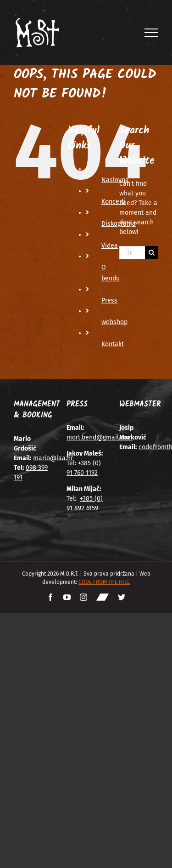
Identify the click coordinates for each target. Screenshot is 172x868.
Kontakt (113, 344)
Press (109, 300)
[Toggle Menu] (152, 33)
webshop (114, 322)
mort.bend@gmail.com (100, 437)
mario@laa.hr (53, 458)
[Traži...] (132, 253)
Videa (110, 246)
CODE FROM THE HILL (104, 582)
